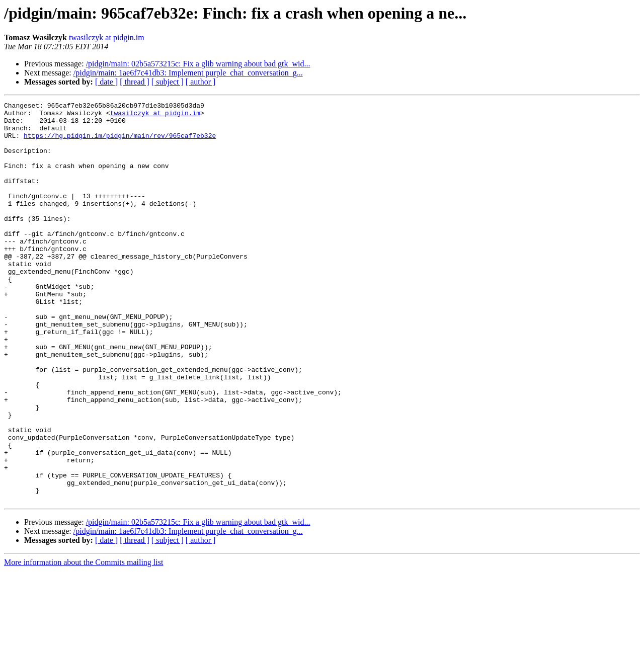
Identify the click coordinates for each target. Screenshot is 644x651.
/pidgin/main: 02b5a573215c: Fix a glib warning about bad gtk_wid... (198, 64)
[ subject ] (168, 82)
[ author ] (201, 82)
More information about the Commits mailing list (84, 642)
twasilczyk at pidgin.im (107, 37)
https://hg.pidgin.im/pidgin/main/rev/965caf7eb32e (120, 143)
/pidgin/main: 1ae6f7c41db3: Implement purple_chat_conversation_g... (188, 73)
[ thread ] (135, 82)
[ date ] (106, 82)
